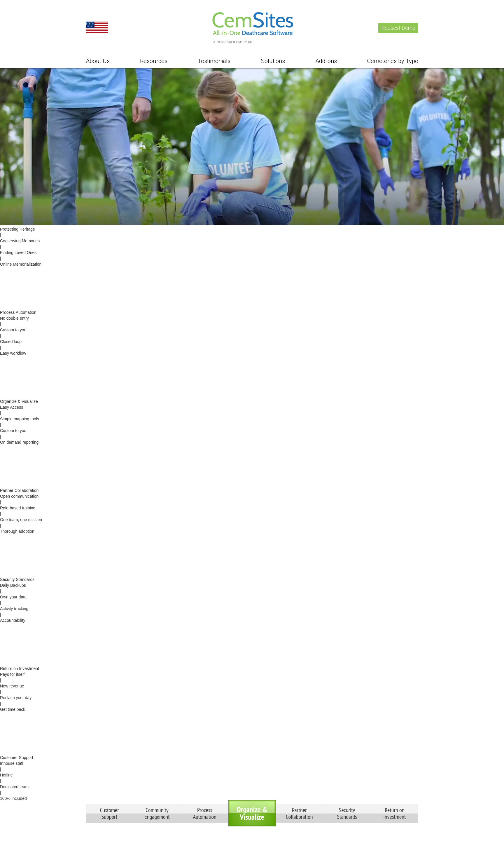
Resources (154, 61)
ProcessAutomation (205, 813)
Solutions (273, 61)
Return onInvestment (394, 813)
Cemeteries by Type (393, 61)
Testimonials (214, 61)
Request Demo (398, 28)
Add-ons (326, 61)
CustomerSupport (110, 813)
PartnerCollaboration (299, 813)
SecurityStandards (347, 813)
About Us (98, 61)
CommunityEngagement (157, 813)
